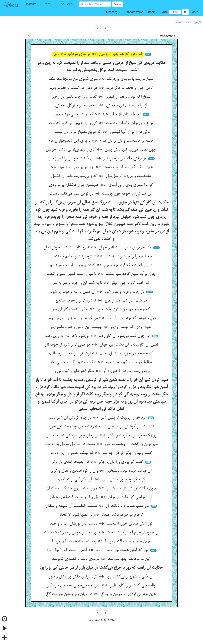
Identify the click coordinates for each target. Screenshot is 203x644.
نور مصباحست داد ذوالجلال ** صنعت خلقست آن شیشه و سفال (98, 506)
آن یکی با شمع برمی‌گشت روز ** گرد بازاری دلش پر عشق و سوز (102, 577)
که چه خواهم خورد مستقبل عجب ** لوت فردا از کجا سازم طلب (101, 354)
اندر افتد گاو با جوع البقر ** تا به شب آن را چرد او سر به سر (102, 283)
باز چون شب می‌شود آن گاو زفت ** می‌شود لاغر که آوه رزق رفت (98, 336)
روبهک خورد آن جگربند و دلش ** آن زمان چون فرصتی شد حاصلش (102, 436)
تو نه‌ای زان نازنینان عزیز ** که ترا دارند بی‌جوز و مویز (98, 114)
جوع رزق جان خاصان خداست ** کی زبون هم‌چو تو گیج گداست (101, 123)
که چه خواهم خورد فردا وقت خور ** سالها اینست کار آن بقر (102, 309)
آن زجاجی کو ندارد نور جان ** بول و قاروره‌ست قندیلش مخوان (101, 497)
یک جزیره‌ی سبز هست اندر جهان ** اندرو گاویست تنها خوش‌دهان (98, 248)
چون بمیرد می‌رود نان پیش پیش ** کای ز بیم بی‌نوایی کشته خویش (101, 150)
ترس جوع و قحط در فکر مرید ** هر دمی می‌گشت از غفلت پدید (102, 88)
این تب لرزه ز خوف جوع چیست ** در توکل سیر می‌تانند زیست (101, 194)
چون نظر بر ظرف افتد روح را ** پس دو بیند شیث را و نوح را (102, 541)
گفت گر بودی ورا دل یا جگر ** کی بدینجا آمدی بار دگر (98, 462)
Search (117, 4)
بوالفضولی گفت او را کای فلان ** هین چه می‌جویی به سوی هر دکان (102, 586)
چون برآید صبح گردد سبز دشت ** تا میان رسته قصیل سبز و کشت (102, 274)
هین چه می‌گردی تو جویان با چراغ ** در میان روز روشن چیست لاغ (101, 594)
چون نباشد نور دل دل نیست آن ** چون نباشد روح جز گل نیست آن (102, 488)
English (178, 22)
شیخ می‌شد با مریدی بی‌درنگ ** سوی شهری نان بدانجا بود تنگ (101, 79)
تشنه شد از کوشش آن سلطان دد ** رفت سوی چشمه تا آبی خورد (101, 427)
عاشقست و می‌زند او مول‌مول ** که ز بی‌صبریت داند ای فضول (102, 176)
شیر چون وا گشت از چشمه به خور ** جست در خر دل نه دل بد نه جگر (101, 444)
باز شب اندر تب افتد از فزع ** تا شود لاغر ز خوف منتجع (102, 301)
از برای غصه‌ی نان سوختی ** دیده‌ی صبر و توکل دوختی (102, 106)
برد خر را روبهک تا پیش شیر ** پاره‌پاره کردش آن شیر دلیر (98, 418)
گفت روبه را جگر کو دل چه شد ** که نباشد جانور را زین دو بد (102, 453)
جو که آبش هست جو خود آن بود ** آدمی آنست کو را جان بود (98, 550)
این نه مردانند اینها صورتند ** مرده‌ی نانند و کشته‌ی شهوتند (102, 559)
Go (186, 12)
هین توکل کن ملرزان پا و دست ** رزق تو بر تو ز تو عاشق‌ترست (102, 167)
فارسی (197, 22)
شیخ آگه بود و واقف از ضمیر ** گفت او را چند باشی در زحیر (101, 97)
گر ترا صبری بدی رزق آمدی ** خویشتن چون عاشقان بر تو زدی (101, 185)
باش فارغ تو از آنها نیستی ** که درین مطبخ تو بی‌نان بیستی (102, 132)
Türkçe (188, 22)
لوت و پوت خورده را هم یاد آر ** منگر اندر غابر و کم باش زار (101, 371)
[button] (32, 4)
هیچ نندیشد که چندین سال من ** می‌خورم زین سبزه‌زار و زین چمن (102, 318)
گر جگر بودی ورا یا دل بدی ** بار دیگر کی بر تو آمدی (101, 480)
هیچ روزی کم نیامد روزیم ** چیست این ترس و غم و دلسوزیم (102, 327)
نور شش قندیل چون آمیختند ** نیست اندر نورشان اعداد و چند (101, 524)
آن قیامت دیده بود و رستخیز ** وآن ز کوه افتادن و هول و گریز (102, 471)
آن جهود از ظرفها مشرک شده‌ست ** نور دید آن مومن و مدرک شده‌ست (102, 533)
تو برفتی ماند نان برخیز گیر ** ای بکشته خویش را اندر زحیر (98, 159)
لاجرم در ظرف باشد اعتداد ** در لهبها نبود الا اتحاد (102, 515)
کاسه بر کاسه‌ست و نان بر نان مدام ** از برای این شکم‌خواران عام (101, 141)
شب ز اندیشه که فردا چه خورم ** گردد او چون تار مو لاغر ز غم (102, 265)
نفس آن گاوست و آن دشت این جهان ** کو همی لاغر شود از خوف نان (102, 345)
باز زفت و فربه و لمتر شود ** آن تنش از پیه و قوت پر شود (98, 292)
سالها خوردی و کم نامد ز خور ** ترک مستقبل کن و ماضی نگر (102, 362)
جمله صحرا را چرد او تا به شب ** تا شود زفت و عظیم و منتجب (102, 256)
